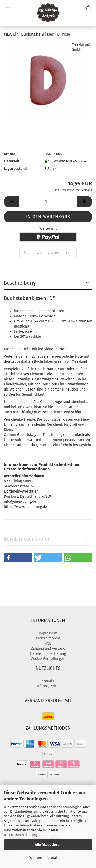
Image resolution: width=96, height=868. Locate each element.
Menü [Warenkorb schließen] (8, 8)
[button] (12, 202)
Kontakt (48, 681)
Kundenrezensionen (27, 539)
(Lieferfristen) (79, 162)
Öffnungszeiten (48, 686)
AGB (48, 643)
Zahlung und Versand (48, 649)
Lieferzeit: (12, 161)
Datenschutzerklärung (21, 835)
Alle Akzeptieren (48, 845)
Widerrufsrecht (48, 638)
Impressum (48, 633)
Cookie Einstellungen (48, 659)
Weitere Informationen (48, 858)
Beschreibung (20, 283)
